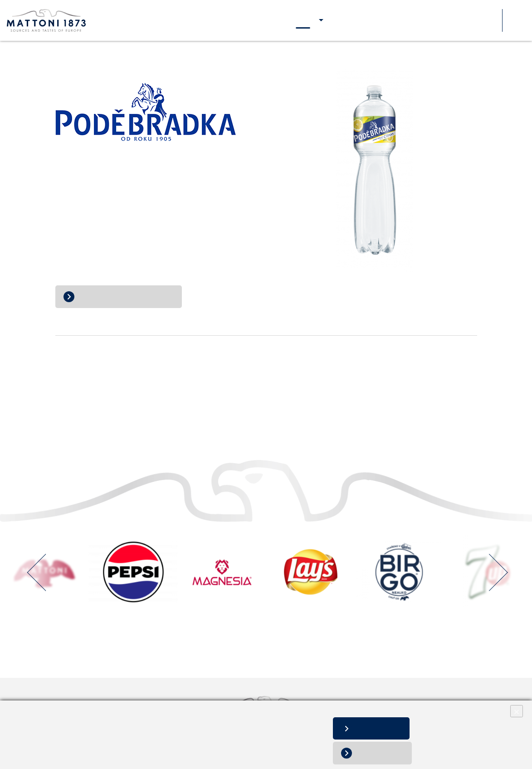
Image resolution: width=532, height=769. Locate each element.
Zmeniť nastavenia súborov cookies (174, 747)
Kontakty (461, 20)
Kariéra (397, 20)
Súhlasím (385, 728)
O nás (271, 20)
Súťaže (489, 20)
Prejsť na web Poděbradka (125, 296)
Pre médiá (427, 20)
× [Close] (517, 711)
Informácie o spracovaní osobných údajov (68, 747)
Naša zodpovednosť (354, 20)
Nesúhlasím (385, 753)
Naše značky (303, 20)
